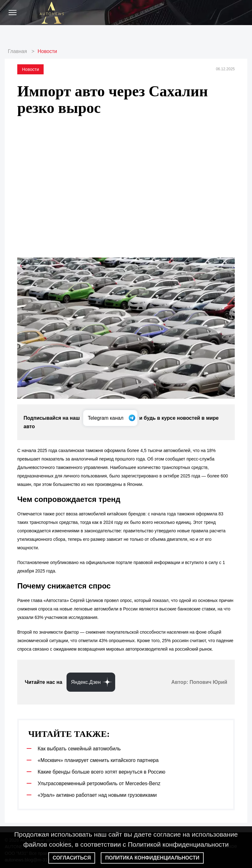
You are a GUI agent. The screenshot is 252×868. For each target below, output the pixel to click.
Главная (17, 51)
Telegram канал (106, 418)
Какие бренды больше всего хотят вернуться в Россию (102, 772)
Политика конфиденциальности (152, 858)
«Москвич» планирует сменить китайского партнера (98, 760)
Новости (47, 51)
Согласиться (72, 858)
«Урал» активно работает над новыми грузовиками (97, 795)
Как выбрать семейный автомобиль (79, 749)
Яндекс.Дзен (86, 682)
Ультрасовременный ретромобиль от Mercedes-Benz (99, 783)
